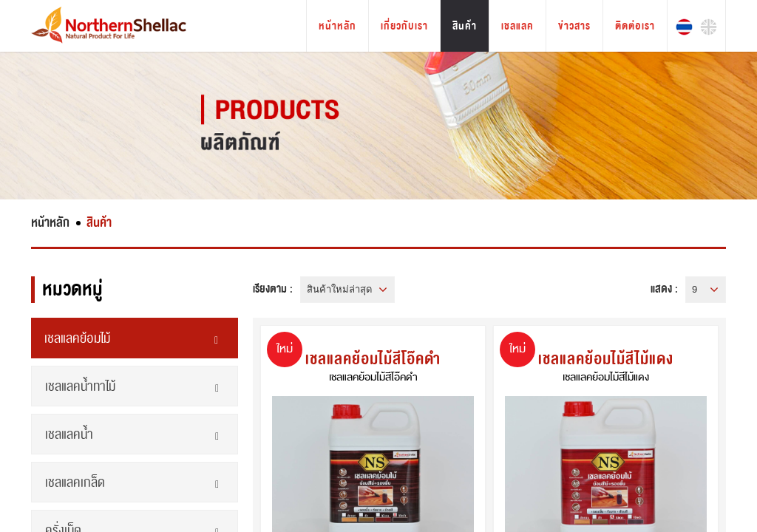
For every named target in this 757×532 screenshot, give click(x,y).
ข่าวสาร (574, 26)
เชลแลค (517, 26)
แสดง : (664, 289)
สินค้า (465, 26)
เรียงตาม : (273, 289)
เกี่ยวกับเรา (404, 26)
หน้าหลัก (337, 26)
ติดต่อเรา (635, 26)
